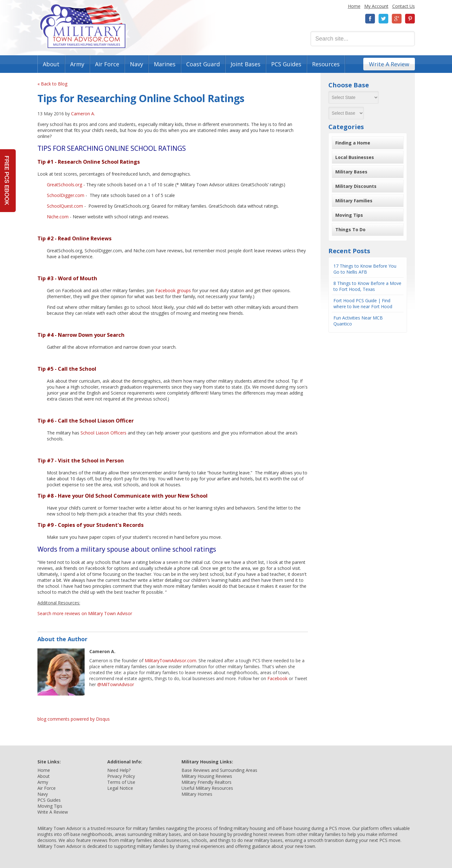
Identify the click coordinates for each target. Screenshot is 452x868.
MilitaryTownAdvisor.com (170, 661)
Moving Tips (349, 215)
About (51, 64)
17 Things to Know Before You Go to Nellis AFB (365, 269)
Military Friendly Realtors (206, 782)
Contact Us (404, 6)
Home (354, 6)
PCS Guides (286, 64)
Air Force (107, 64)
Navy (137, 64)
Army (77, 64)
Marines (165, 64)
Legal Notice (120, 788)
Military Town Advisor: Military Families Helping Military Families (83, 26)
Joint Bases (246, 64)
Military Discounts (356, 186)
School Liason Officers (103, 433)
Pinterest (410, 19)
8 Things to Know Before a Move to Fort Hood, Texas (367, 286)
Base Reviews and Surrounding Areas (219, 770)
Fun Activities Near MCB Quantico (358, 321)
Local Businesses (355, 157)
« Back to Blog (52, 84)
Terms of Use (121, 782)
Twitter (383, 19)
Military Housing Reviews (207, 776)
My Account (376, 6)
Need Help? (119, 770)
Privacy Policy (121, 776)
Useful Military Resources (207, 788)
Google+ (397, 19)
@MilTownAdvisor (116, 684)
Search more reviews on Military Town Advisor (85, 613)
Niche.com (58, 217)
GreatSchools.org (64, 185)
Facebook (370, 19)
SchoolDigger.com (66, 195)
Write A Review (389, 64)
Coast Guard (203, 64)
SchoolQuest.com (65, 206)
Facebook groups (173, 290)
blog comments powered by (74, 719)
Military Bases (351, 172)
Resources (326, 64)
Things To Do (350, 229)
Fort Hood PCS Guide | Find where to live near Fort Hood (363, 303)
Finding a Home (353, 143)
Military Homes (197, 794)
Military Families (354, 201)
